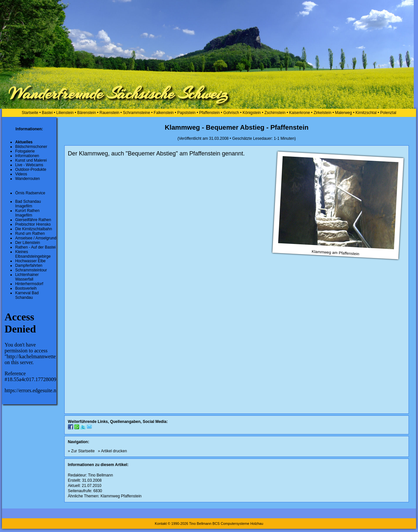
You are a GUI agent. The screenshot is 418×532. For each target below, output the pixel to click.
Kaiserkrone (299, 113)
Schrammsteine (136, 113)
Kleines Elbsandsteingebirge (33, 254)
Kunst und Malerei (31, 160)
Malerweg (344, 113)
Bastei (47, 113)
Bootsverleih (26, 288)
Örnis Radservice (30, 193)
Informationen (27, 156)
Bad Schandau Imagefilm (28, 204)
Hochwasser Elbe (30, 261)
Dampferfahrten (29, 266)
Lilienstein (65, 113)
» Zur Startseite (81, 451)
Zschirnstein (275, 113)
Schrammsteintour (31, 270)
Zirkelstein (322, 113)
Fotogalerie (25, 151)
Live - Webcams (29, 165)
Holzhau (257, 524)
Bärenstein (87, 113)
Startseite (30, 113)
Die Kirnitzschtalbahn (33, 229)
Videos (21, 174)
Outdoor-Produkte (31, 169)
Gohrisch (231, 113)
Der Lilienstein (27, 243)
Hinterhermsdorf (29, 284)
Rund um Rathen (30, 234)
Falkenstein (164, 113)
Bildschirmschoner (31, 147)
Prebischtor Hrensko (33, 224)
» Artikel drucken (113, 451)
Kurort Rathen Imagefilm (27, 213)
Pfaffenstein (209, 113)
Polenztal (388, 113)
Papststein (186, 113)
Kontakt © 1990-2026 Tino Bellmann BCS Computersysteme (202, 524)
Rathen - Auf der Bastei (35, 247)
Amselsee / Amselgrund (36, 238)
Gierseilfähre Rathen (33, 220)
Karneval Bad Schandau (27, 295)
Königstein (252, 113)
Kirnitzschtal (366, 113)
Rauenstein (110, 113)
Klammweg (110, 496)
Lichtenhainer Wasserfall (27, 277)
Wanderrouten (27, 179)
